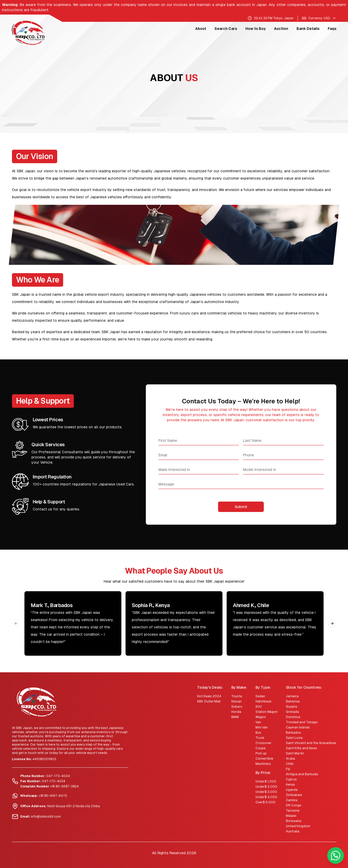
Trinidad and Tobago (302, 722)
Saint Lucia (294, 738)
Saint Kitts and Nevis (301, 748)
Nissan (237, 701)
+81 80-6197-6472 (53, 796)
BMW (235, 717)
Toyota (237, 696)
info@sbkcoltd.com (46, 817)
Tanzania (293, 811)
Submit (241, 507)
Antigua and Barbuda (302, 774)
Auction (281, 29)
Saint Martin (295, 753)
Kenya (290, 785)
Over (265, 802)
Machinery (263, 764)
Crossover (264, 743)
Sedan (260, 696)
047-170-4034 (54, 781)
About (201, 29)
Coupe (261, 748)
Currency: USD (319, 18)
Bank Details (308, 29)
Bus (258, 733)
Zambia (292, 800)
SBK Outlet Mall (209, 701)
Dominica (293, 717)
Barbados (293, 733)
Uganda (292, 790)
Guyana (291, 707)
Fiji (288, 769)
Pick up (261, 753)
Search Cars (226, 29)
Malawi (291, 816)
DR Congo (294, 805)
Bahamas (293, 701)
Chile (290, 764)
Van (258, 722)
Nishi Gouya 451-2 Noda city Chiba (74, 806)
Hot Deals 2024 (209, 696)
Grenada (292, 712)
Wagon (261, 717)
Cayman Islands (298, 727)
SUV (259, 707)
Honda (236, 712)
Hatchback (264, 701)
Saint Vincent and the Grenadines (311, 743)
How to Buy (255, 29)
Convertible (264, 759)
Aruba (290, 759)
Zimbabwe (294, 795)
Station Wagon (267, 712)
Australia (293, 831)
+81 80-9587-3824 (64, 786)
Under (266, 781)
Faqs (332, 29)
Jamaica (292, 696)
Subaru (237, 707)
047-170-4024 (58, 776)
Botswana (294, 821)
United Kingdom (298, 826)
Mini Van (262, 727)
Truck (260, 738)
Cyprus (291, 779)
